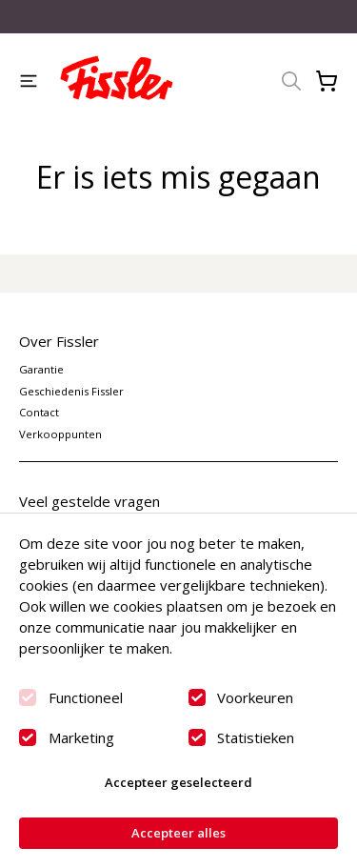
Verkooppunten (60, 434)
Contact (39, 412)
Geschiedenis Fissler (71, 391)
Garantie (41, 369)
